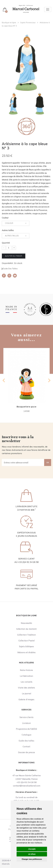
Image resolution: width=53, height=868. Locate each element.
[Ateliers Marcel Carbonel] (26, 9)
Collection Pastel (26, 641)
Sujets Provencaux (28, 22)
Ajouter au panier (14, 256)
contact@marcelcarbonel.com (27, 786)
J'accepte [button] (32, 849)
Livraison (27, 723)
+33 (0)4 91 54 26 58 (28, 562)
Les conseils (27, 682)
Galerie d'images (26, 699)
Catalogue (26, 735)
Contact (26, 747)
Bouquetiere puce (27, 407)
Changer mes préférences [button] (32, 859)
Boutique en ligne (9, 22)
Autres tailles (8, 230)
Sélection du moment (26, 629)
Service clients (27, 717)
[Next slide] (49, 380)
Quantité (6, 243)
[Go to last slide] (4, 380)
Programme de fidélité (26, 729)
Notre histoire (26, 670)
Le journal (26, 693)
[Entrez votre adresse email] (23, 463)
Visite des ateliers (26, 688)
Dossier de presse (26, 752)
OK (48, 463)
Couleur (5, 218)
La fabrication (26, 676)
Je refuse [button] (32, 854)
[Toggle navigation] (48, 9)
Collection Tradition (26, 635)
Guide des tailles (10, 269)
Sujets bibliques (26, 646)
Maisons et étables (27, 652)
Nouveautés (26, 623)
